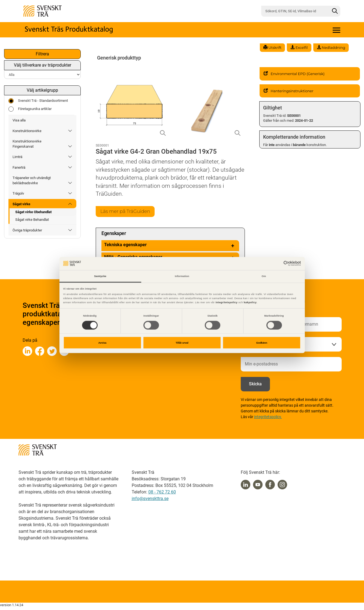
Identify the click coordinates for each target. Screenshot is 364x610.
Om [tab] (264, 276)
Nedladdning (331, 47)
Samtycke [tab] (100, 276)
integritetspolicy (226, 302)
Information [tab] (182, 276)
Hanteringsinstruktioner (288, 91)
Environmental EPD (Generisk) (294, 74)
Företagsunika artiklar (30, 109)
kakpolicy (250, 302)
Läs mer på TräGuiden (127, 212)
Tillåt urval (182, 343)
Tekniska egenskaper (170, 246)
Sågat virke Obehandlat (33, 212)
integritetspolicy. (268, 417)
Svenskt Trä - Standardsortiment (38, 101)
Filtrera (42, 54)
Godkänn (262, 343)
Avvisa (102, 343)
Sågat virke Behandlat (32, 220)
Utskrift (272, 47)
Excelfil (299, 47)
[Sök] (335, 11)
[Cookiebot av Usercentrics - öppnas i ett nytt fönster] (277, 264)
